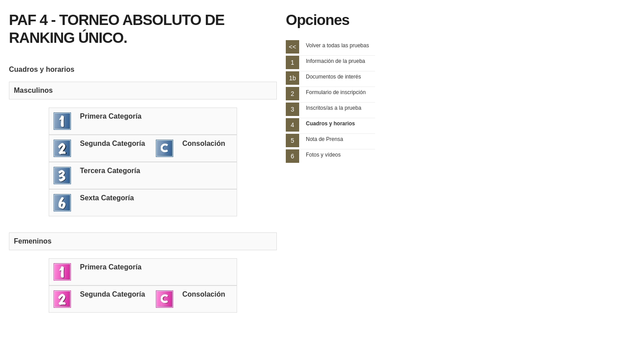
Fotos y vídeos (323, 155)
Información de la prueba (336, 61)
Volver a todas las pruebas (337, 45)
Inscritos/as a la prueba (334, 108)
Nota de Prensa (324, 139)
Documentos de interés (333, 77)
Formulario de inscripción (336, 92)
